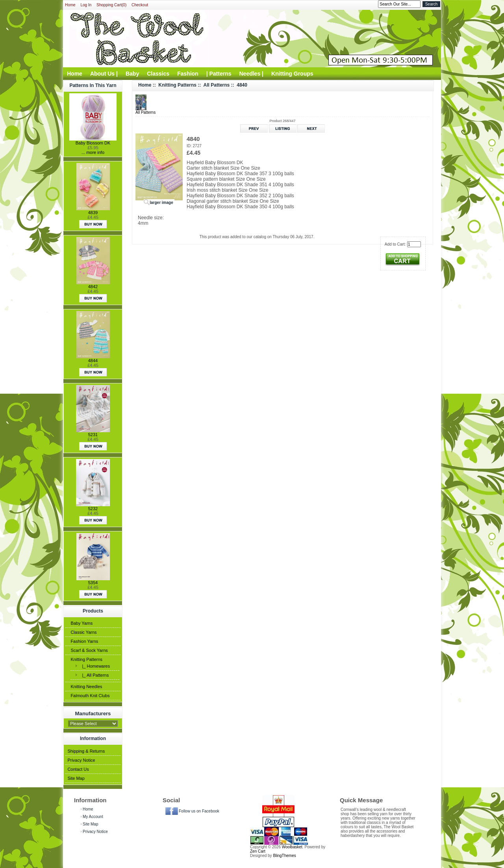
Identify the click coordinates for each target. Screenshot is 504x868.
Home (70, 5)
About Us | (104, 74)
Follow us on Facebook (199, 811)
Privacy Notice (81, 760)
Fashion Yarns (84, 641)
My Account (93, 817)
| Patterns (219, 74)
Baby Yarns (82, 623)
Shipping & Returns (86, 751)
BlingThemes (284, 856)
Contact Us (78, 769)
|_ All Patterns (94, 675)
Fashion (188, 74)
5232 (93, 509)
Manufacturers (93, 713)
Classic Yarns (83, 632)
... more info (93, 152)
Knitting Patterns (86, 659)
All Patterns (217, 85)
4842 (93, 287)
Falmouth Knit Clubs (90, 696)
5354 (93, 583)
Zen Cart (258, 851)
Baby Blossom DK (93, 143)
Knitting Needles (86, 687)
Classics (158, 74)
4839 (93, 213)
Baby (132, 74)
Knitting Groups (292, 74)
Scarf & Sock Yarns (89, 650)
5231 (93, 435)
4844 (93, 361)
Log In (86, 5)
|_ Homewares (95, 666)
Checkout (140, 5)
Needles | (252, 74)
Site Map (76, 778)
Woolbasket (292, 847)
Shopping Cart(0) (111, 5)
